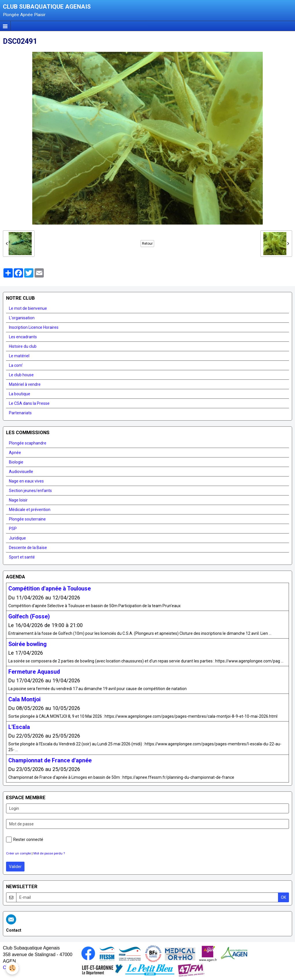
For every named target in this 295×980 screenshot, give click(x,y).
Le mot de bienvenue (28, 308)
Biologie (16, 462)
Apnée (15, 453)
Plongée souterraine (27, 519)
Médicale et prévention (30, 510)
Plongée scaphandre (28, 443)
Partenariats (20, 413)
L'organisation (22, 318)
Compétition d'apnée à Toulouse (50, 589)
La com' (16, 365)
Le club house (21, 375)
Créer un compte (18, 853)
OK (283, 897)
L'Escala (19, 727)
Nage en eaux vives (26, 481)
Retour (147, 244)
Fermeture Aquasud (34, 672)
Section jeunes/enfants (30, 491)
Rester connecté (25, 840)
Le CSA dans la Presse (29, 403)
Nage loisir (18, 500)
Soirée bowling (28, 644)
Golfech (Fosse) (29, 616)
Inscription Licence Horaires (34, 327)
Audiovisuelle (21, 472)
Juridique (17, 538)
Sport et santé (22, 557)
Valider (15, 867)
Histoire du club (23, 346)
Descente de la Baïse (28, 548)
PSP (13, 529)
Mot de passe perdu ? (49, 853)
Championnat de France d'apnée (50, 760)
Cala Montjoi (24, 699)
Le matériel (19, 356)
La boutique (20, 394)
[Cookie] (12, 968)
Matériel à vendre (25, 384)
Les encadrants (23, 337)
